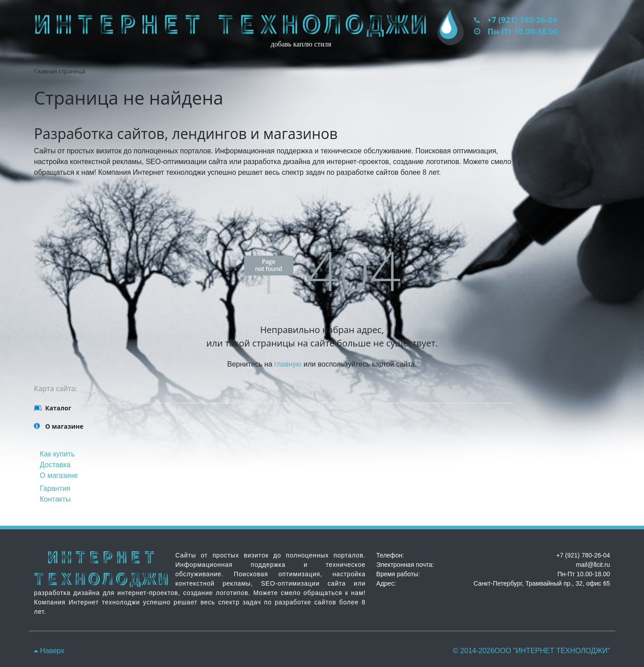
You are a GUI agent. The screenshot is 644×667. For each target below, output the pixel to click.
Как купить (57, 454)
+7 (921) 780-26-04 (522, 20)
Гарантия (55, 488)
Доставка (55, 465)
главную (288, 364)
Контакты (55, 499)
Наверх (49, 651)
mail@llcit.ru (593, 565)
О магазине (59, 475)
